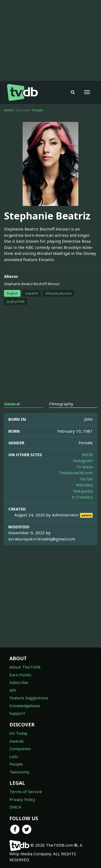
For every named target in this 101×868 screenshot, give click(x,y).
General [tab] (12, 404)
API (13, 690)
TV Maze (84, 467)
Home (9, 110)
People (38, 110)
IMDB (87, 455)
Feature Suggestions (29, 698)
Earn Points (20, 675)
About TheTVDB (25, 667)
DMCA (15, 807)
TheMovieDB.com (76, 473)
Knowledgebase (25, 706)
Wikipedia (83, 491)
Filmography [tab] (61, 404)
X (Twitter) (82, 497)
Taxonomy (19, 772)
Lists (14, 756)
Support (17, 713)
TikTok (86, 479)
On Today (18, 733)
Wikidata (84, 485)
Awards (17, 741)
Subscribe (19, 682)
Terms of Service (26, 792)
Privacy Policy (22, 799)
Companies (20, 749)
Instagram (83, 460)
